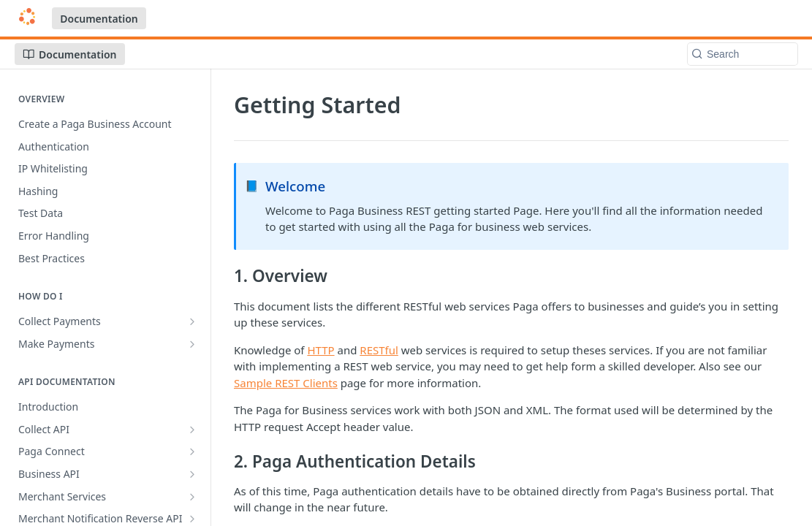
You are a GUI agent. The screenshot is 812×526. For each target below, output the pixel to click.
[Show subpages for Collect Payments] (192, 321)
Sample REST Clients (286, 383)
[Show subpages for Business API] (192, 474)
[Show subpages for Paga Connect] (192, 451)
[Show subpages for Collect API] (192, 430)
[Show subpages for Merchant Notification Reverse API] (192, 519)
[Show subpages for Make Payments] (192, 344)
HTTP (320, 350)
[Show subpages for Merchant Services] (192, 497)
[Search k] (743, 54)
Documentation (99, 19)
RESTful (379, 350)
